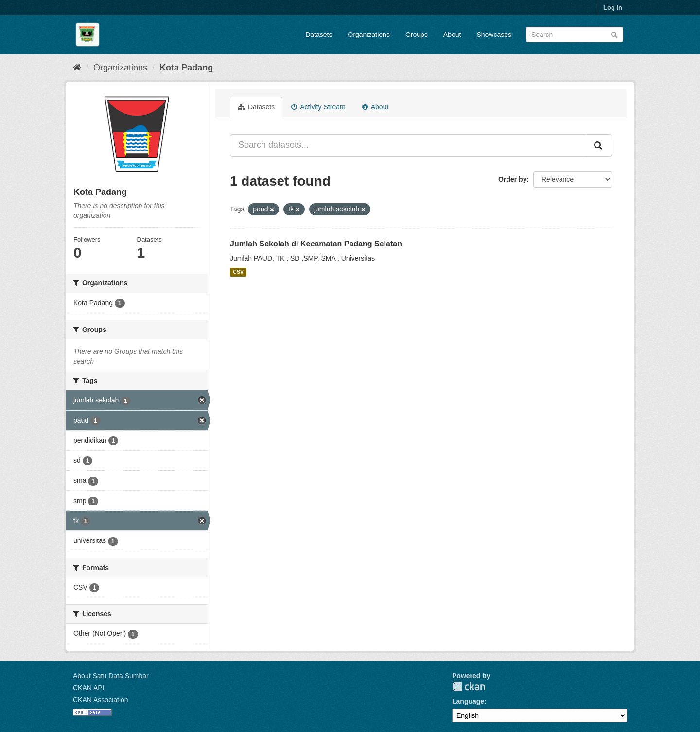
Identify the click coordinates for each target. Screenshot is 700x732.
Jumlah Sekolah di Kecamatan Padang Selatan (316, 244)
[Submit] (614, 34)
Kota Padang (186, 68)
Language (468, 701)
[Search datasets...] (408, 145)
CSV (238, 272)
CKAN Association (101, 700)
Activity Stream (318, 107)
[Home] (77, 68)
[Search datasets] (575, 35)
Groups (417, 35)
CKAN (469, 687)
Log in (613, 8)
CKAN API (89, 688)
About (452, 35)
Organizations (369, 35)
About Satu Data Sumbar (111, 676)
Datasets (319, 35)
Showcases (494, 35)
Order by (512, 179)
